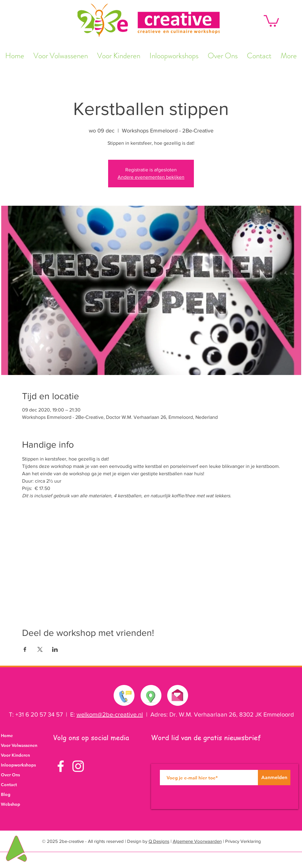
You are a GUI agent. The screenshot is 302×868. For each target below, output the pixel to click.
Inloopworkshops (18, 765)
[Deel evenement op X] (40, 649)
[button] (271, 20)
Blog (6, 794)
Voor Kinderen (15, 755)
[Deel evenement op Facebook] (25, 649)
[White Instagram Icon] (78, 766)
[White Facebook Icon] (61, 766)
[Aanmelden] (274, 778)
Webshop (11, 804)
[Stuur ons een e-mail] (177, 694)
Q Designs (159, 841)
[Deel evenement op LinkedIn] (55, 649)
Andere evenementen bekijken (151, 177)
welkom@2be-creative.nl (110, 714)
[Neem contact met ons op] (124, 695)
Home (7, 736)
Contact (9, 785)
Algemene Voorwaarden (197, 841)
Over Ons (10, 775)
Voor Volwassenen (19, 745)
